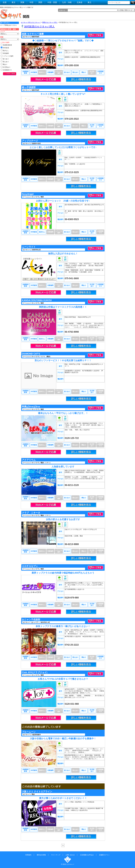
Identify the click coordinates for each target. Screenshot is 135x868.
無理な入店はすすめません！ (63, 254)
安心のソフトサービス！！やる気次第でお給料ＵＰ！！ (63, 360)
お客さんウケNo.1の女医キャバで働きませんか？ (63, 679)
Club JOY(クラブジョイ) (35, 672)
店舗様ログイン (104, 855)
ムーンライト (29, 247)
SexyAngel (28, 194)
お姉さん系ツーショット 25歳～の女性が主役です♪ (63, 201)
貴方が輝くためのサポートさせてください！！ (63, 798)
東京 (13, 2)
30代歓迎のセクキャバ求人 (39, 26)
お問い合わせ (70, 855)
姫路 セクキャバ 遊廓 (33, 34)
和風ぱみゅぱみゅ (31, 407)
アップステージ (30, 141)
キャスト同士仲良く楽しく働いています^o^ (63, 94)
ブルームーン (29, 732)
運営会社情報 (41, 855)
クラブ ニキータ (31, 513)
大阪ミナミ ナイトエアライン (37, 791)
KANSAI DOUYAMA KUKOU (37, 300)
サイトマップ (56, 855)
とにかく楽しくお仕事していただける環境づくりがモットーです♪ (63, 147)
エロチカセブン (30, 566)
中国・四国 (52, 2)
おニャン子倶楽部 (31, 620)
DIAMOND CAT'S (31, 354)
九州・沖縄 (67, 2)
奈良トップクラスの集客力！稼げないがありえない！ (63, 626)
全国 (5, 2)
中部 (31, 2)
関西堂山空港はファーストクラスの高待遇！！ (63, 307)
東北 (89, 2)
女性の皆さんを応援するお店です (63, 519)
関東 (22, 2)
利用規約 (28, 855)
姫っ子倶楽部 (29, 87)
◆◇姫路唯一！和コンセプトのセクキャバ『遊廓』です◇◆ (63, 41)
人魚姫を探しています (63, 467)
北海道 (80, 2)
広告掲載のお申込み (87, 855)
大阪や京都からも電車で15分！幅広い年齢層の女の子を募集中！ (63, 739)
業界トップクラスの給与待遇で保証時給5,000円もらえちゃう (63, 573)
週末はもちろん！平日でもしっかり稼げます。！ (63, 413)
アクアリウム (29, 460)
